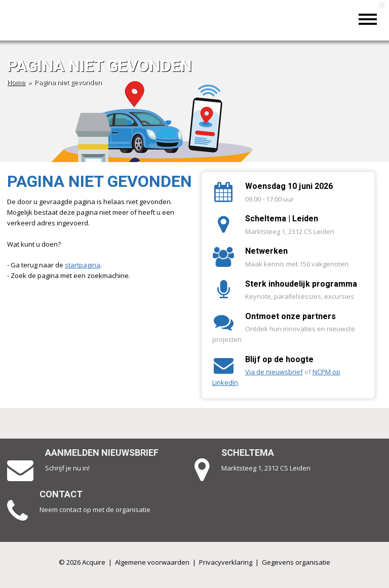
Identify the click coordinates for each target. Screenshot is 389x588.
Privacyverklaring (226, 562)
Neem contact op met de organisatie (95, 509)
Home (16, 82)
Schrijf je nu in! (67, 468)
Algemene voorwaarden (152, 562)
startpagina (83, 265)
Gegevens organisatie (296, 562)
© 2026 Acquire (82, 562)
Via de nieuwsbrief (274, 372)
